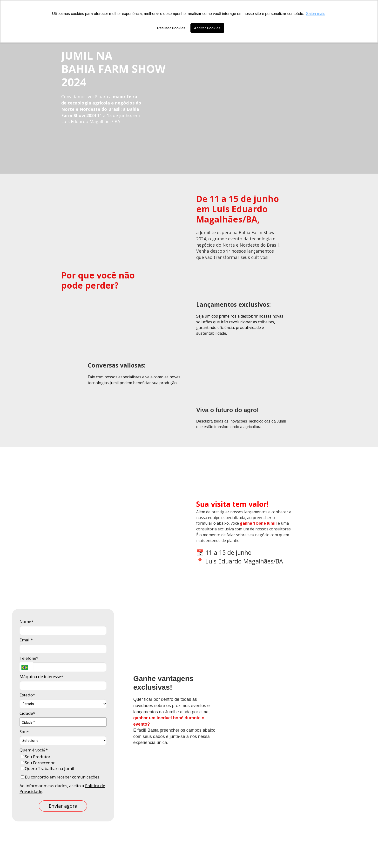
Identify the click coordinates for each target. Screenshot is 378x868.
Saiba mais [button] (316, 14)
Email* (26, 640)
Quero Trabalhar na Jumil (47, 768)
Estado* (27, 695)
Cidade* (27, 713)
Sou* (24, 732)
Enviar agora (63, 806)
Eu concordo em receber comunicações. (61, 777)
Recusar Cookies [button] (171, 28)
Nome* (26, 621)
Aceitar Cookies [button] (207, 28)
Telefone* (29, 658)
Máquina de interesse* (41, 677)
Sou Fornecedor (38, 763)
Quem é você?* (34, 750)
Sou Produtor (36, 757)
